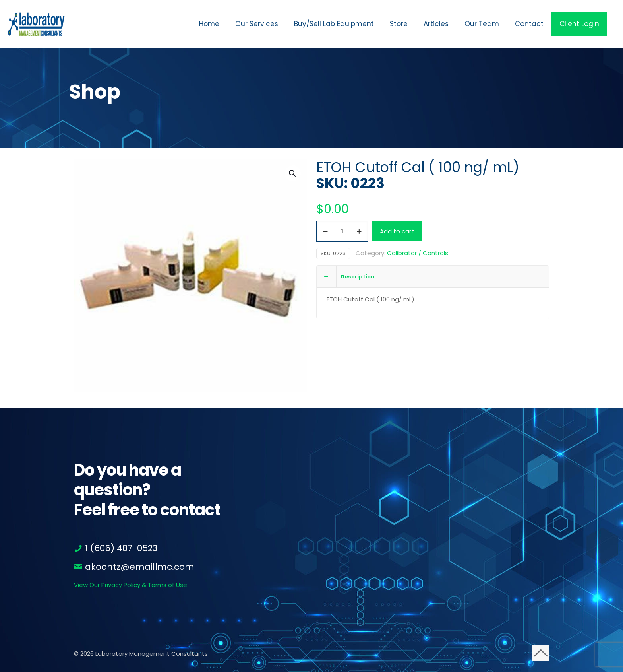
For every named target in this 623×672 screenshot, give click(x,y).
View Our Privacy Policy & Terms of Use (131, 585)
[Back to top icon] (541, 653)
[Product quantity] (342, 231)
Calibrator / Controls (418, 253)
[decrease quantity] (325, 231)
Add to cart (397, 231)
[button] (293, 173)
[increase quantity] (359, 231)
